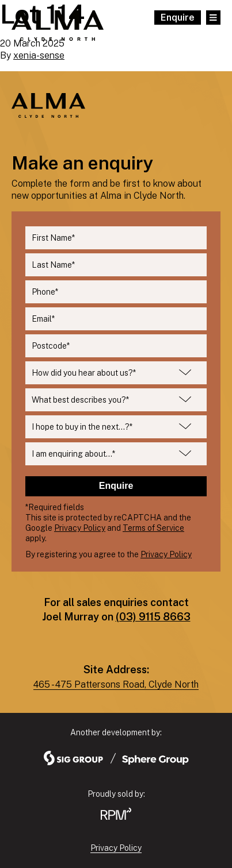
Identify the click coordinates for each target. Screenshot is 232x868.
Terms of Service (153, 528)
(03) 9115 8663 (153, 617)
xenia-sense (39, 55)
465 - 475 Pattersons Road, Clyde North (116, 684)
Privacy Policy (80, 528)
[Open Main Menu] (213, 18)
